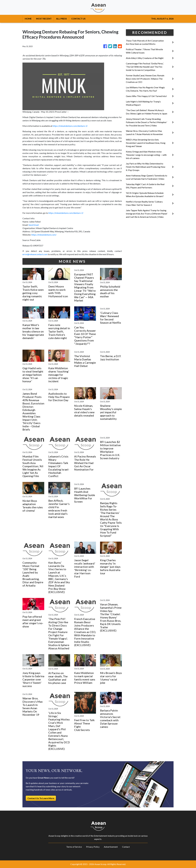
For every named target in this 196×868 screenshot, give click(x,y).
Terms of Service (74, 847)
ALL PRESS (61, 19)
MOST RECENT (44, 19)
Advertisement (111, 847)
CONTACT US (78, 19)
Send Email (34, 225)
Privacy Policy (93, 847)
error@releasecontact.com (35, 254)
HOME (28, 19)
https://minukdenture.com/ (44, 235)
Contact (126, 847)
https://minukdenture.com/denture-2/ (70, 126)
